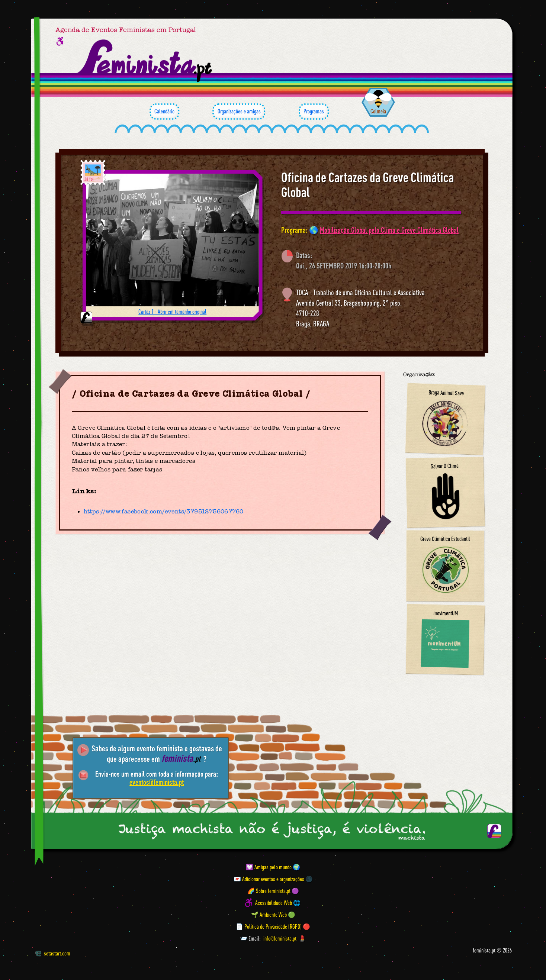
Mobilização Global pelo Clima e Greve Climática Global (389, 230)
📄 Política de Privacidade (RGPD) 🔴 (273, 926)
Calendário (164, 112)
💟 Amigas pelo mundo (269, 867)
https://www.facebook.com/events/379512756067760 (164, 512)
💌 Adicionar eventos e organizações (269, 879)
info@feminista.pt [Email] (280, 938)
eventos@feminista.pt (157, 782)
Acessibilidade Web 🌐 (278, 903)
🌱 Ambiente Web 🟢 (273, 915)
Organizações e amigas (239, 112)
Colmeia (378, 111)
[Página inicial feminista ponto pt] (145, 61)
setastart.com (53, 953)
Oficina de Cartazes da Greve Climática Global (367, 185)
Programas (314, 112)
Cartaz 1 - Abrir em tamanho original (172, 312)
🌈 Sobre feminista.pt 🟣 (273, 891)
